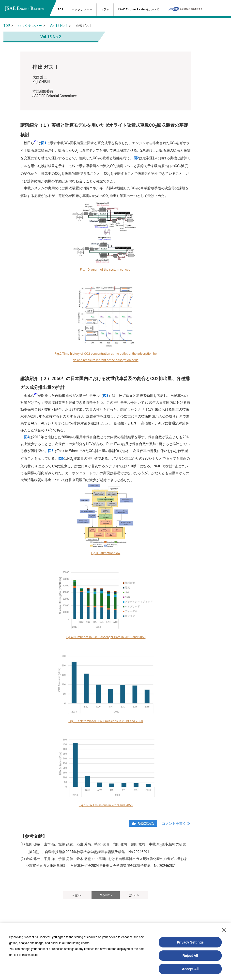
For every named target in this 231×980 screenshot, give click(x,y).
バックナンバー (83, 9)
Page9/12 (106, 895)
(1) (36, 141)
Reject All (190, 956)
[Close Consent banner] (224, 930)
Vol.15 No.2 (59, 26)
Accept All (190, 969)
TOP (7, 26)
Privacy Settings (190, 942)
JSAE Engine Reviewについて (140, 9)
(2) (36, 394)
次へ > (134, 895)
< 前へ (77, 895)
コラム (106, 9)
